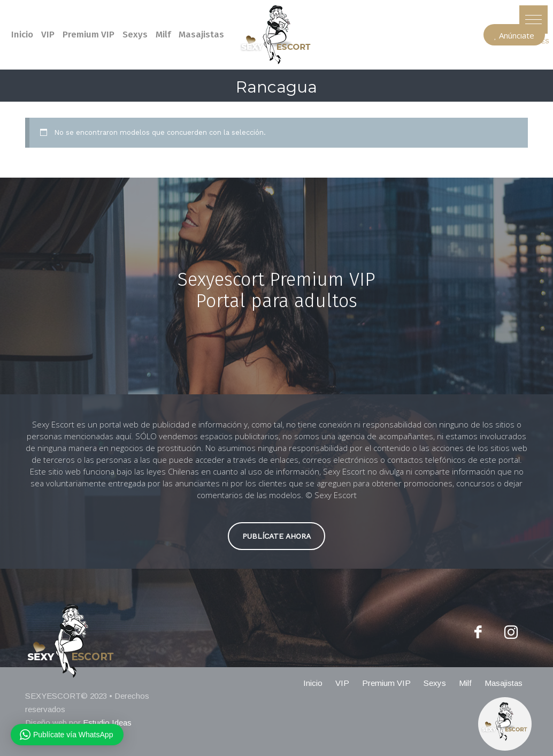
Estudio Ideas (107, 723)
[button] (533, 20)
